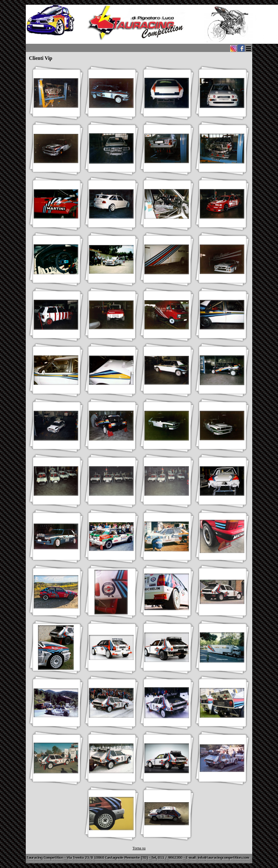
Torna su (139, 848)
